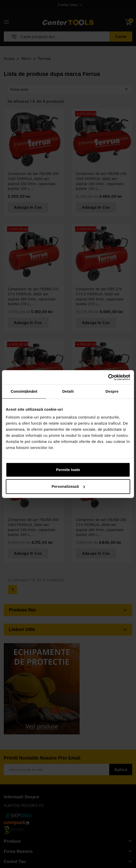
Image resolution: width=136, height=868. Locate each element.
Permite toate (68, 470)
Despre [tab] (112, 391)
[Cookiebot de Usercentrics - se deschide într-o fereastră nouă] (108, 377)
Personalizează (68, 486)
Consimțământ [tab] (24, 391)
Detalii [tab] (68, 391)
